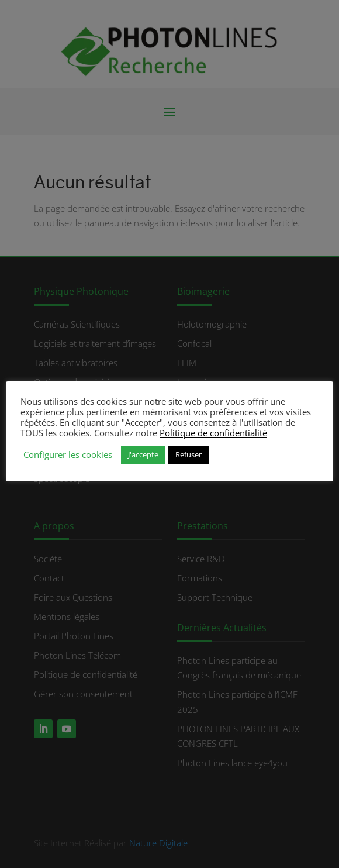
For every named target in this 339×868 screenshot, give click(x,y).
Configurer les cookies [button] (68, 454)
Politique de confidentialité (213, 433)
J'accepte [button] (143, 454)
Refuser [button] (188, 454)
